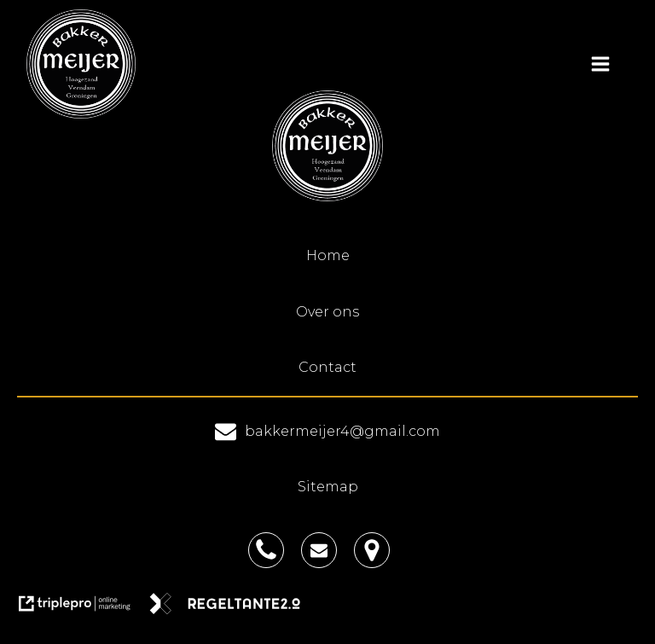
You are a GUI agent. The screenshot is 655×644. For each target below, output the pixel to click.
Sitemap (328, 487)
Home (328, 255)
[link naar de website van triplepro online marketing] (83, 609)
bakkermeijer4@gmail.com (342, 431)
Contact (327, 367)
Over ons (327, 312)
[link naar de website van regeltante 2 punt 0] (232, 609)
